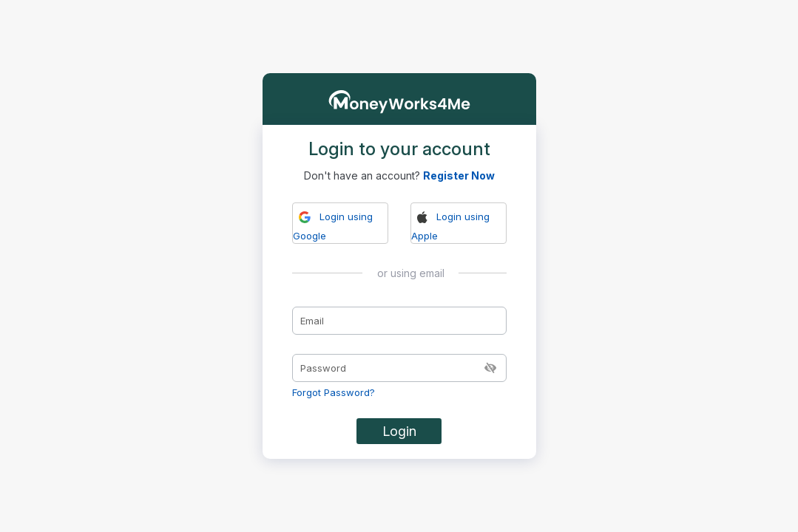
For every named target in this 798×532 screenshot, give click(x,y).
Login (399, 431)
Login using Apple (450, 225)
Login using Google (333, 225)
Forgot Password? (334, 392)
